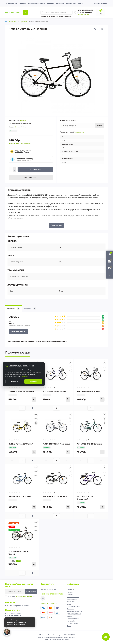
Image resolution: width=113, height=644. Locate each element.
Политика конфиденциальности (24, 596)
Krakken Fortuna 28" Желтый (21, 444)
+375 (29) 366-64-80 (85, 10)
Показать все (56, 225)
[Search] (43, 12)
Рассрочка (71, 3)
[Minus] (15, 171)
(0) (16, 127)
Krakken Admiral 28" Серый (89, 391)
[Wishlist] (70, 366)
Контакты (60, 3)
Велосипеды (13, 22)
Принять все (33, 381)
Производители (73, 623)
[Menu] (25, 12)
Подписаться (31, 592)
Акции (80, 3)
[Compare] (70, 371)
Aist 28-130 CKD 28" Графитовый (56, 444)
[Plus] (15, 168)
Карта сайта (71, 621)
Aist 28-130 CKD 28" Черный (55, 496)
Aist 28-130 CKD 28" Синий (20, 496)
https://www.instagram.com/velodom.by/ (43, 598)
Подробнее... (25, 376)
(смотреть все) (79, 132)
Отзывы (50, 3)
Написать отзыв (18, 332)
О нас (69, 604)
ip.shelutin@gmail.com (48, 603)
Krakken (23, 120)
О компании (11, 3)
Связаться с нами (73, 619)
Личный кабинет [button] (101, 3)
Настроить (14, 381)
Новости (23, 3)
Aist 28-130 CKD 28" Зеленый (89, 444)
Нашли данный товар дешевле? (20, 143)
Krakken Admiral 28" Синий (54, 391)
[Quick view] (70, 362)
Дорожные (23, 22)
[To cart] (34, 399)
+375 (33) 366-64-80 (85, 12)
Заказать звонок (83, 15)
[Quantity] (11, 169)
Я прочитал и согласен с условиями (21, 597)
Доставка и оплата (37, 3)
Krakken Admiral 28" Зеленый (21, 391)
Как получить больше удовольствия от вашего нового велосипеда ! (73, 597)
